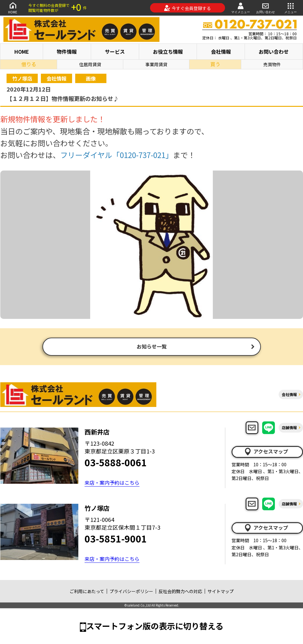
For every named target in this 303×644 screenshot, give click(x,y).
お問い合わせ (266, 8)
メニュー (291, 8)
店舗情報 (289, 428)
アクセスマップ (266, 452)
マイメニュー (241, 8)
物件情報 (67, 52)
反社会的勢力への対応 (180, 592)
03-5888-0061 (116, 463)
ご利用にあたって (87, 592)
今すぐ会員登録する (187, 8)
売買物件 (272, 64)
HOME (13, 8)
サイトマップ (221, 592)
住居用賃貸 (90, 64)
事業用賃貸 (156, 64)
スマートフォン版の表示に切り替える (155, 626)
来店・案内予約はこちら (112, 483)
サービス (115, 52)
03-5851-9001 (116, 539)
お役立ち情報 (168, 52)
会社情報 (221, 52)
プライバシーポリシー (131, 592)
